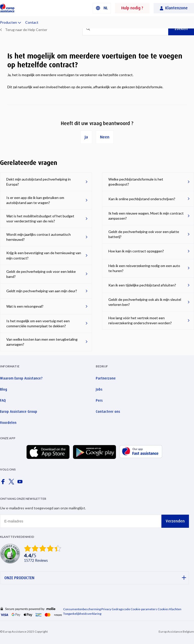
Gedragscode (121, 609)
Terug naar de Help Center (26, 30)
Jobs (99, 389)
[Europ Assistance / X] (12, 483)
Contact (32, 22)
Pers (99, 400)
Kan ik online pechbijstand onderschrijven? (142, 199)
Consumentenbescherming (82, 609)
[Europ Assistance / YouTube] (21, 483)
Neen (105, 137)
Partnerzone (106, 378)
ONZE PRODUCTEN (95, 578)
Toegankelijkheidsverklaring (82, 614)
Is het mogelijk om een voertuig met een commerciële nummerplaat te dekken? (38, 323)
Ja (86, 137)
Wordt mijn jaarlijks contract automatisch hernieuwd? (39, 237)
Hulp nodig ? (132, 8)
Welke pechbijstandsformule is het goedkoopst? (136, 182)
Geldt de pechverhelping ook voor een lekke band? (41, 274)
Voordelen (8, 423)
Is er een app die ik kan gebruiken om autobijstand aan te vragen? (35, 200)
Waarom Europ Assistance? (21, 378)
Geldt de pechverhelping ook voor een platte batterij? (144, 234)
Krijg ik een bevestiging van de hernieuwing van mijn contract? (44, 255)
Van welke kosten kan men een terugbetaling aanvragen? (42, 342)
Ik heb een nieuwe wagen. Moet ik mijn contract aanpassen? (146, 216)
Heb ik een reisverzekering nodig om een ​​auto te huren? (144, 268)
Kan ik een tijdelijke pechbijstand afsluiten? (142, 285)
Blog (4, 389)
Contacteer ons (108, 412)
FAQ (3, 400)
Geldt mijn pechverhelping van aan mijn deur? (42, 291)
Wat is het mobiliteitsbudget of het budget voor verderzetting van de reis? (40, 218)
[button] (102, 8)
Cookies (163, 609)
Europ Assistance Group (19, 412)
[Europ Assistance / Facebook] (4, 483)
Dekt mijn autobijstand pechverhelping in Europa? (39, 182)
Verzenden (175, 521)
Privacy (106, 609)
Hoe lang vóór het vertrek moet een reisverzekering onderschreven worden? (140, 320)
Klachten (175, 609)
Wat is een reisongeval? (25, 306)
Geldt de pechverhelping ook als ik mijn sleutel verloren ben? (145, 302)
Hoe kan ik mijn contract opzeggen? (136, 251)
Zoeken (181, 29)
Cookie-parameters (144, 609)
